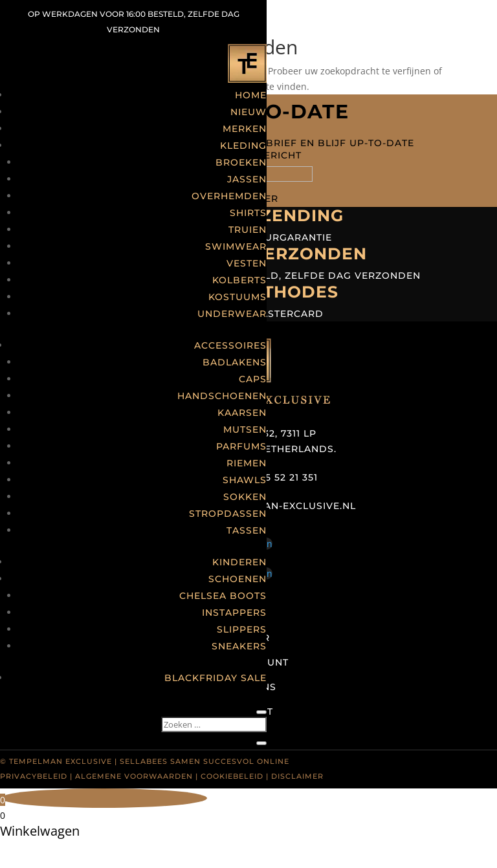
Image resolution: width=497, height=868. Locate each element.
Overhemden (229, 196)
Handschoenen (222, 396)
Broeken (241, 162)
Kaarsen (242, 413)
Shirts (248, 213)
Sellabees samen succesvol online (204, 761)
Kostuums (237, 297)
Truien (248, 230)
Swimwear (236, 246)
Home (251, 95)
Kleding (243, 146)
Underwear (232, 314)
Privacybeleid (34, 776)
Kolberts (239, 280)
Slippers (242, 629)
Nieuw (248, 112)
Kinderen (239, 562)
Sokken (245, 497)
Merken (245, 129)
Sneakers (239, 646)
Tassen (247, 530)
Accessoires (230, 345)
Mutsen (245, 429)
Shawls (245, 480)
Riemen (247, 463)
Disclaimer (297, 776)
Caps (253, 379)
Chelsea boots (223, 596)
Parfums (241, 446)
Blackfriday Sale (215, 678)
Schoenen (237, 579)
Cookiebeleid (232, 776)
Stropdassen (228, 514)
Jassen (247, 179)
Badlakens (235, 362)
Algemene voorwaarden (134, 776)
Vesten (247, 263)
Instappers (234, 613)
